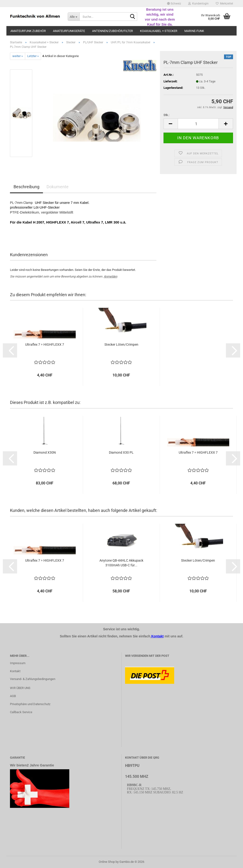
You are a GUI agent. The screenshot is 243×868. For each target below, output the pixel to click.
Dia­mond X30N (45, 452)
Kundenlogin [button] (198, 4)
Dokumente (58, 187)
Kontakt (15, 671)
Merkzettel (224, 4)
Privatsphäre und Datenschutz (30, 704)
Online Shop (107, 862)
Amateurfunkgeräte (69, 31)
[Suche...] (74, 17)
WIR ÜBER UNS (20, 688)
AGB (13, 696)
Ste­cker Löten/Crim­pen (121, 345)
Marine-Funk (194, 31)
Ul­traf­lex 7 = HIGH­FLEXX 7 (45, 345)
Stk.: (166, 115)
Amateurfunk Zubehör (28, 31)
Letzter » (33, 56)
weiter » (18, 56)
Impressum (18, 663)
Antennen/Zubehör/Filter (112, 31)
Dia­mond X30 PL (121, 452)
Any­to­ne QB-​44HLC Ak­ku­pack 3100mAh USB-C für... (121, 563)
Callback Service (21, 712)
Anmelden (110, 276)
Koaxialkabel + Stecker (159, 31)
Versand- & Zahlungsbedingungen (33, 679)
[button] (174, 4)
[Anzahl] (198, 124)
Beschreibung (26, 187)
